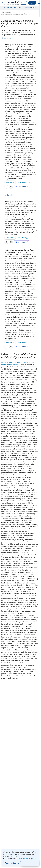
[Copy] (11, 187)
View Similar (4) (23, 238)
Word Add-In (19, 8)
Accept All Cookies (12, 863)
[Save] (6, 187)
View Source (10, 182)
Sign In (23, 3)
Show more (8, 38)
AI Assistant (8, 8)
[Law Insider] (12, 3)
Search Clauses (31, 8)
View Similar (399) (24, 182)
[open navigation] (39, 3)
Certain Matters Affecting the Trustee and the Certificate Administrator (18, 364)
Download (9, 195)
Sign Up (32, 3)
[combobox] (3, 3)
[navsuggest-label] (3, 3)
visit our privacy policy (27, 858)
